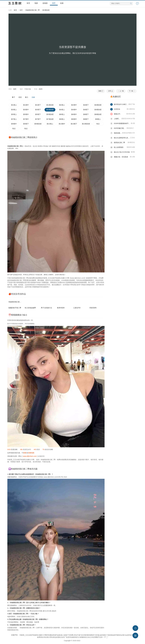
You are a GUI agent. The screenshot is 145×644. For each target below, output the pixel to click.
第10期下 (74, 124)
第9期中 (14, 124)
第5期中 (26, 114)
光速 (33, 97)
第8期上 (62, 119)
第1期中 (26, 105)
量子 (13, 97)
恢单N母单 (61, 308)
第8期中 (74, 119)
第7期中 (26, 119)
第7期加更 (50, 119)
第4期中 (74, 110)
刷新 (101, 91)
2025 (41, 89)
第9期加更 (38, 124)
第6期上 (62, 114)
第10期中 (62, 124)
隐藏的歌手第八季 (15, 308)
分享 (110, 91)
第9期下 (26, 124)
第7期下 (38, 119)
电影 (36, 3)
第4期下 (86, 110)
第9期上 (98, 119)
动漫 (62, 3)
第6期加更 (98, 114)
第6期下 (86, 114)
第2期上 (62, 105)
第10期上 (50, 124)
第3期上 (14, 110)
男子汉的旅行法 (46, 308)
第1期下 (38, 105)
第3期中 (26, 110)
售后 (98, 124)
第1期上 (14, 105)
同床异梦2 (93, 308)
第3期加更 (46, 10)
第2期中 (74, 105)
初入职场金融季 (30, 308)
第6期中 (74, 114)
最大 (27, 97)
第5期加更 (50, 114)
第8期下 (86, 119)
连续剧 (45, 3)
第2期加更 (98, 105)
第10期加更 (86, 124)
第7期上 (14, 119)
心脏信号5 (77, 308)
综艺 (54, 3)
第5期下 (38, 114)
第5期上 (14, 114)
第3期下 (38, 110)
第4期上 (62, 110)
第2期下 (86, 105)
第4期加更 (98, 110)
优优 (20, 97)
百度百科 (47, 605)
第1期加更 (50, 105)
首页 (28, 3)
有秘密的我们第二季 (33, 10)
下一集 (132, 91)
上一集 (121, 91)
